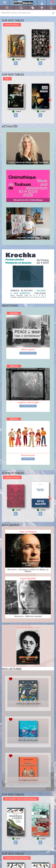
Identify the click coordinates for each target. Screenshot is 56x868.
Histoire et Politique (28, 353)
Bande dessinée (28, 459)
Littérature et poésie (28, 406)
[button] (50, 47)
